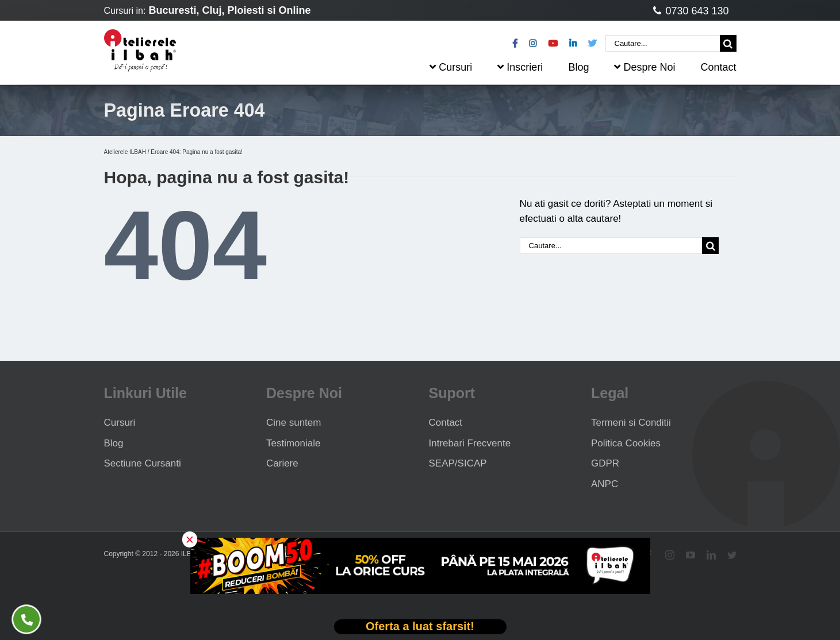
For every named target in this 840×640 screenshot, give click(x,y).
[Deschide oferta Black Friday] (420, 627)
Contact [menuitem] (718, 67)
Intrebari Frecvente (470, 443)
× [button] (190, 539)
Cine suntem (294, 423)
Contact (446, 423)
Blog (114, 443)
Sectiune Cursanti (143, 463)
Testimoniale (294, 443)
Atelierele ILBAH (125, 152)
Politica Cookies (626, 443)
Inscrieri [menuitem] (520, 67)
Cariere (282, 463)
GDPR (605, 463)
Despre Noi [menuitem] (645, 67)
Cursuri (120, 423)
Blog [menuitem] (578, 67)
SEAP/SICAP (458, 463)
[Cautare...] (663, 43)
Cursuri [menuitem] (451, 67)
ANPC (605, 484)
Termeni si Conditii (631, 423)
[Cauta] (728, 43)
